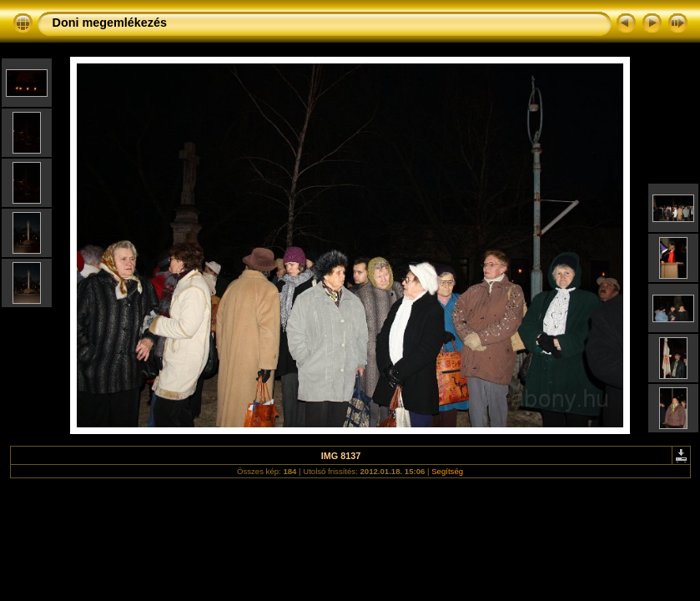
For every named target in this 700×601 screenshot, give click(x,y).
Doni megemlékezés (110, 23)
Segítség (447, 471)
